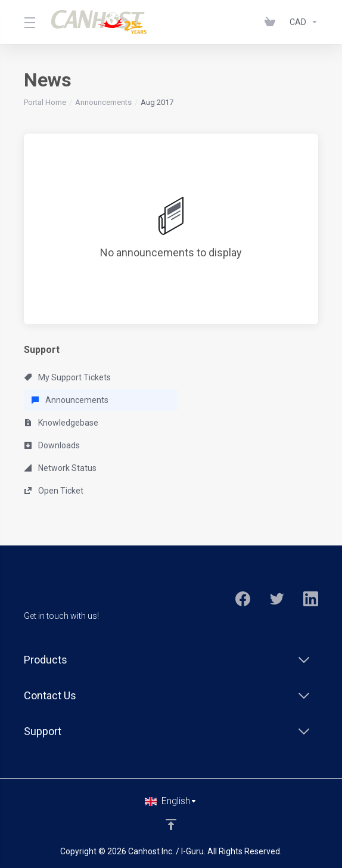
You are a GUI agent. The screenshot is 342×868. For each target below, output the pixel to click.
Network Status (60, 468)
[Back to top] (171, 824)
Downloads (52, 445)
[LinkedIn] (311, 599)
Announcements (103, 102)
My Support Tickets (68, 377)
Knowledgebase (61, 423)
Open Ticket (54, 491)
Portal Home (45, 102)
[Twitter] (277, 599)
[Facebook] (243, 599)
